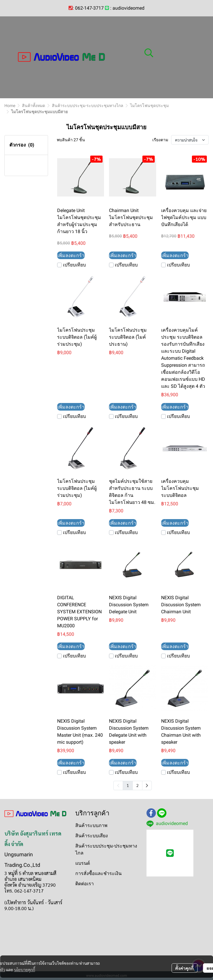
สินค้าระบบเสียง (92, 836)
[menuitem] (147, 786)
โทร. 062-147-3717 (24, 891)
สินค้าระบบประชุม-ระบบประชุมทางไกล (88, 106)
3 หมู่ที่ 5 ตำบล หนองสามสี (30, 873)
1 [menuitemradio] (128, 785)
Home (10, 106)
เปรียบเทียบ (74, 265)
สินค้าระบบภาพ (91, 825)
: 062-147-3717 (88, 8)
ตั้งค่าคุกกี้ (184, 968)
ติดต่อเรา (85, 884)
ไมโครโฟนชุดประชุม (149, 106)
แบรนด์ (83, 863)
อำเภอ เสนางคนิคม (23, 879)
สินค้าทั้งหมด (34, 106)
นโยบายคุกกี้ (25, 969)
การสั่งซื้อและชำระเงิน (98, 873)
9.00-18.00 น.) (19, 908)
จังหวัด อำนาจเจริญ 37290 (30, 885)
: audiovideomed (127, 8)
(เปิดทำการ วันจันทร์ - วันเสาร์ (33, 902)
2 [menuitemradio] (137, 785)
